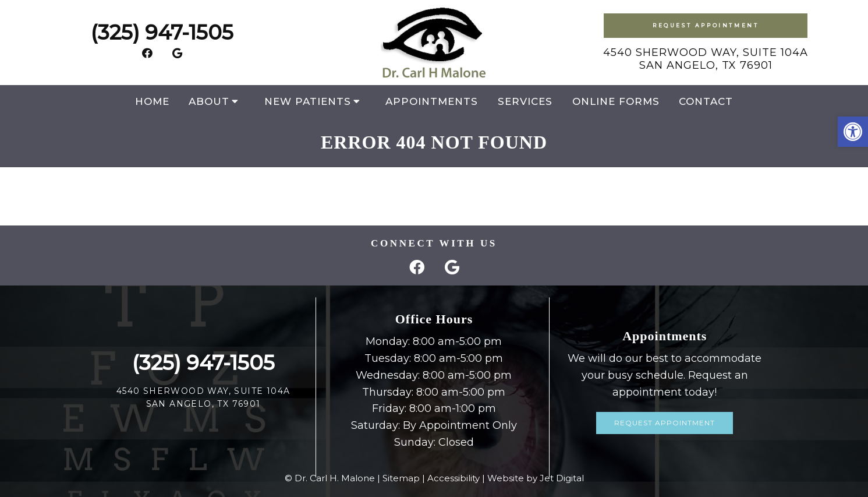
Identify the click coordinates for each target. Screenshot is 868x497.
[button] (853, 132)
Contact (706, 101)
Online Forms (616, 101)
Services (525, 101)
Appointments (432, 101)
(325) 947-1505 (162, 32)
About (209, 101)
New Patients (308, 101)
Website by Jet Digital (536, 478)
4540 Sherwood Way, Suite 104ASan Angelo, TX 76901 (706, 59)
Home (152, 101)
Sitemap (401, 478)
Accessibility (454, 478)
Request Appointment (706, 25)
